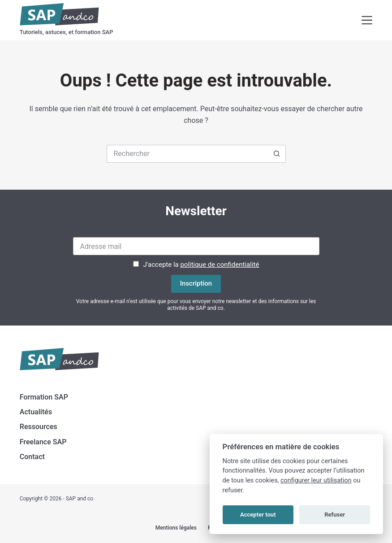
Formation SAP (44, 397)
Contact (32, 457)
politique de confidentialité (220, 265)
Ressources (39, 427)
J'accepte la (201, 265)
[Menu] (367, 20)
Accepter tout (258, 515)
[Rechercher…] (187, 154)
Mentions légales (176, 528)
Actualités (36, 412)
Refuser (335, 515)
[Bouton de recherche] (277, 154)
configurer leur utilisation (316, 480)
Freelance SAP (43, 442)
